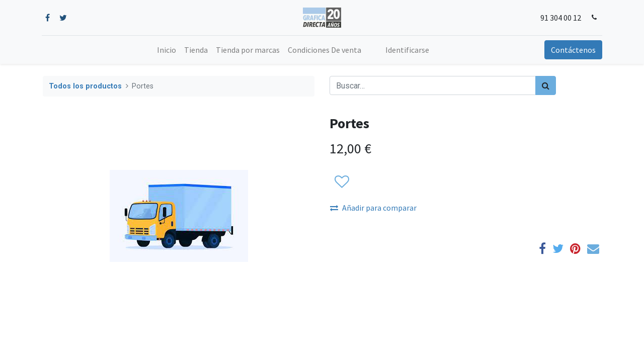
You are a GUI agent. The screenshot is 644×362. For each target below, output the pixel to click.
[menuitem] (167, 50)
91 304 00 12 (560, 18)
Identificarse (407, 50)
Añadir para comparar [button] (373, 208)
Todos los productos (85, 86)
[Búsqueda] (546, 85)
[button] (341, 182)
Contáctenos (572, 50)
